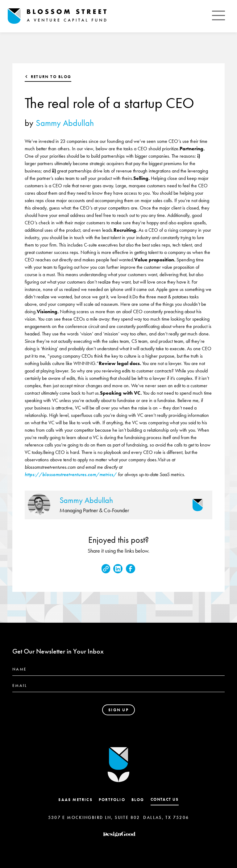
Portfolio (112, 800)
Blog (138, 800)
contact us (165, 799)
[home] (57, 16)
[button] (218, 16)
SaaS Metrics (75, 800)
